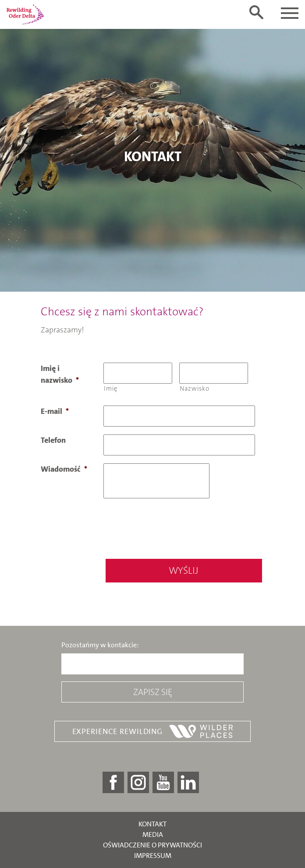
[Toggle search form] (256, 12)
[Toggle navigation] (290, 13)
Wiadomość (64, 469)
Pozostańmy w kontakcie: (100, 645)
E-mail (55, 411)
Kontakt (152, 824)
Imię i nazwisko (60, 374)
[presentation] (170, 527)
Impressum (153, 856)
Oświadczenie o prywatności (152, 845)
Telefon (53, 440)
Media (153, 834)
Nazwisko (194, 389)
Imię (111, 389)
